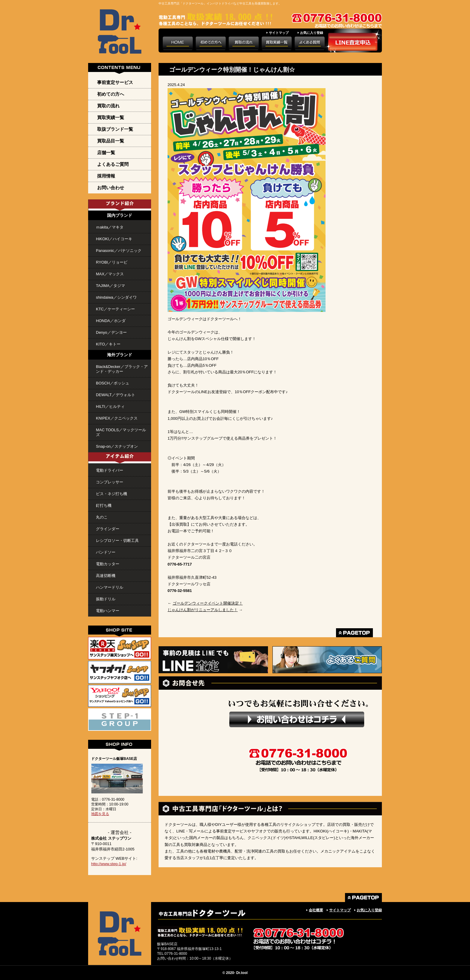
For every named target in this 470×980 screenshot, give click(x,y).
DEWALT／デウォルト (116, 395)
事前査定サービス (115, 82)
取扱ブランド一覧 (115, 129)
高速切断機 (106, 576)
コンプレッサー (110, 482)
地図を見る (100, 814)
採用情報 (106, 176)
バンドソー (106, 552)
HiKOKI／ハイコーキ (114, 239)
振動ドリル (106, 599)
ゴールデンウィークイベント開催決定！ (208, 603)
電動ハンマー (108, 611)
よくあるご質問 (113, 164)
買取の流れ (108, 106)
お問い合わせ (111, 188)
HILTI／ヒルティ (110, 406)
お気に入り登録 (312, 33)
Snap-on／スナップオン (117, 446)
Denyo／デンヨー (111, 332)
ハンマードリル (110, 587)
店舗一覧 (106, 152)
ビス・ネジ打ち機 (112, 494)
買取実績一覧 (111, 117)
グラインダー (108, 529)
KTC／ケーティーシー (115, 309)
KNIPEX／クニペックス (117, 418)
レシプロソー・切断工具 (117, 541)
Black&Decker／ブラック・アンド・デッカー (122, 369)
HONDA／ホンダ (111, 321)
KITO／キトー (108, 344)
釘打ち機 (104, 505)
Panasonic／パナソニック (119, 251)
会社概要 (316, 910)
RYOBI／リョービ (112, 262)
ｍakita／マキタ (110, 227)
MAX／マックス (110, 274)
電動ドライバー (110, 470)
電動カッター (108, 564)
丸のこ (102, 517)
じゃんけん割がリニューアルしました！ (203, 610)
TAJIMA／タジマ (110, 286)
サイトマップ (279, 33)
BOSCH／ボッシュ (113, 383)
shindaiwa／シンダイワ (116, 297)
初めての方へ (111, 94)
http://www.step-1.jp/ (109, 864)
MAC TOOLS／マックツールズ (121, 432)
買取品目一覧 (111, 141)
